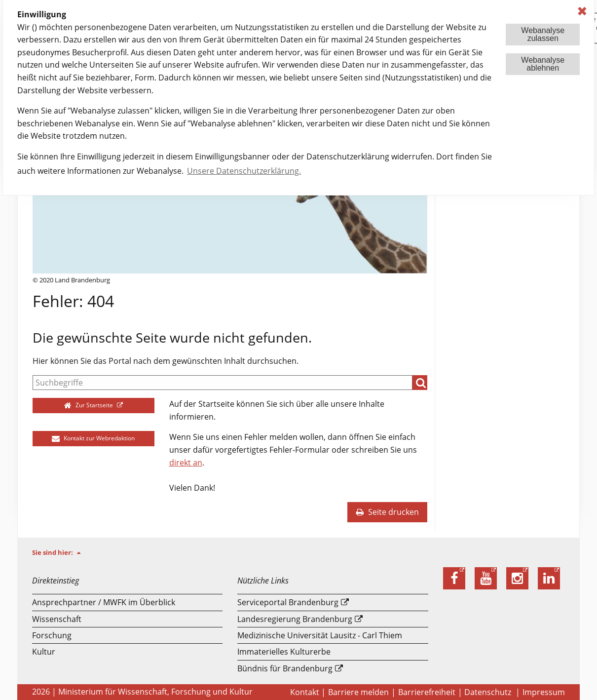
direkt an (186, 463)
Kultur (44, 652)
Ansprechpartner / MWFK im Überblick (104, 602)
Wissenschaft (57, 619)
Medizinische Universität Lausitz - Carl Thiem (320, 635)
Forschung (52, 635)
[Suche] (223, 383)
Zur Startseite (90, 405)
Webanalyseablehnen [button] (543, 64)
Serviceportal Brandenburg (288, 602)
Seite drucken (387, 512)
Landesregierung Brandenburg (295, 619)
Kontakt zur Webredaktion (93, 438)
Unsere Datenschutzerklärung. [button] (244, 171)
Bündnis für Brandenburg (285, 668)
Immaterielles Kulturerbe (284, 652)
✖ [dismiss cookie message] (582, 11)
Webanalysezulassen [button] (543, 34)
